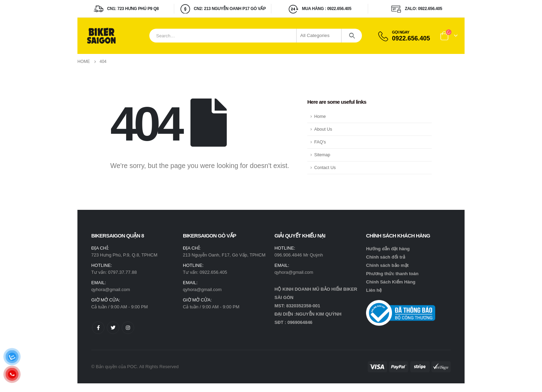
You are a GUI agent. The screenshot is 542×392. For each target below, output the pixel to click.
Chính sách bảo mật (387, 265)
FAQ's (320, 142)
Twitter (113, 328)
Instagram (128, 328)
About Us (323, 129)
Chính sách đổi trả (386, 257)
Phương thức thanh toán (392, 274)
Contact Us (325, 168)
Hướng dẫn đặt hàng (388, 249)
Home (320, 116)
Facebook (98, 328)
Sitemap (322, 155)
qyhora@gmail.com (111, 290)
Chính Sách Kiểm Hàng (391, 282)
